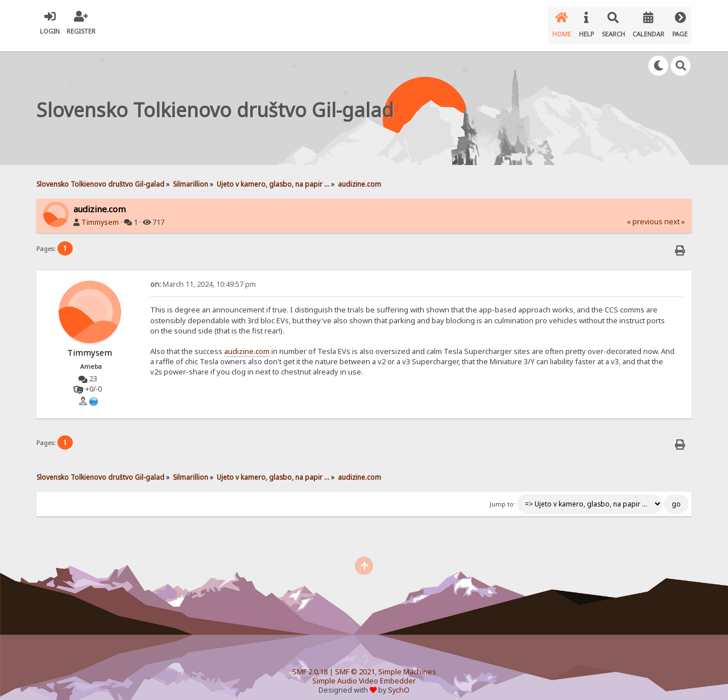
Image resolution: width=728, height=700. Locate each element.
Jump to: (502, 495)
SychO (399, 681)
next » (675, 213)
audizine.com (247, 342)
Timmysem (100, 213)
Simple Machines (407, 663)
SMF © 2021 (355, 663)
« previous (645, 213)
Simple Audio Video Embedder (364, 672)
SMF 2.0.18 (310, 663)
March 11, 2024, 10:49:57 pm (203, 275)
